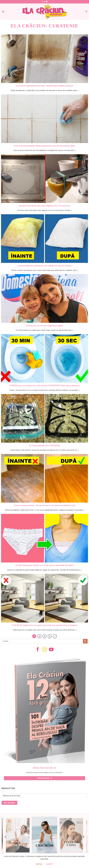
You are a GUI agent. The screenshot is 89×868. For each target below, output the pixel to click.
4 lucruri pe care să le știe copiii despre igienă (44, 326)
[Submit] (85, 641)
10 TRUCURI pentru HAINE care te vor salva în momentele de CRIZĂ (44, 565)
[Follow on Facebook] (42, 2)
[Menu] (3, 12)
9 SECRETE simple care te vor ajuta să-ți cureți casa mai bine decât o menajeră (44, 625)
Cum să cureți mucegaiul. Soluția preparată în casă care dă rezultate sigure (44, 146)
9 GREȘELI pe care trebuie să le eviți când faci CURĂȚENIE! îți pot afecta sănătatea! (45, 385)
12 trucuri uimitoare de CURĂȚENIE (44, 445)
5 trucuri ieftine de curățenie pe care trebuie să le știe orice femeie (44, 266)
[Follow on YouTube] (47, 2)
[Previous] (6, 837)
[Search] (86, 12)
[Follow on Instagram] (44, 2)
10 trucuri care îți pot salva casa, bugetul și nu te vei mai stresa (44, 206)
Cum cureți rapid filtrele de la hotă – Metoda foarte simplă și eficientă (44, 86)
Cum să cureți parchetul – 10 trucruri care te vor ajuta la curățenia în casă (44, 505)
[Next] (55, 636)
